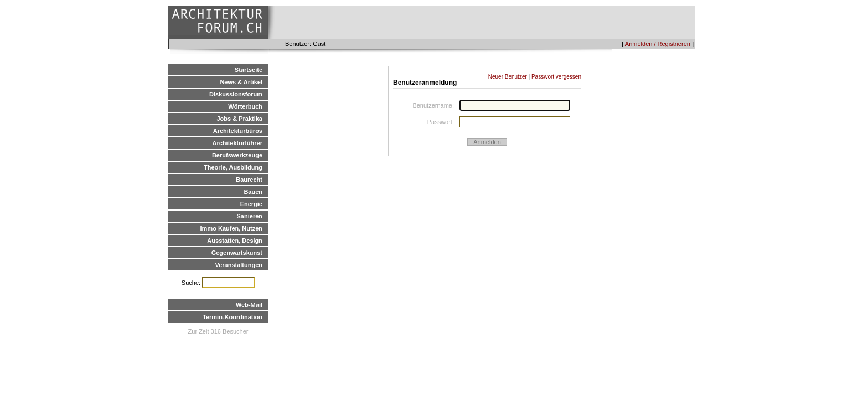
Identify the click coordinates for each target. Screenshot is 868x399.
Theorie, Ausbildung (233, 167)
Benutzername (432, 105)
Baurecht (249, 180)
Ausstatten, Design (235, 241)
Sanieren (250, 216)
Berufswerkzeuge (237, 155)
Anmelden (487, 142)
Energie (251, 204)
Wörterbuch (245, 106)
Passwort (440, 122)
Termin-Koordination (232, 317)
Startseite (249, 70)
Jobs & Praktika (239, 119)
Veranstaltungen (239, 265)
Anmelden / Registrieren (658, 44)
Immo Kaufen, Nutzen (231, 228)
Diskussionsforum (236, 94)
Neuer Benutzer (508, 77)
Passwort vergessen (556, 77)
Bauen (253, 192)
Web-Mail (249, 305)
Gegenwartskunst (237, 253)
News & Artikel (241, 82)
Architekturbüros (238, 131)
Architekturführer (237, 143)
